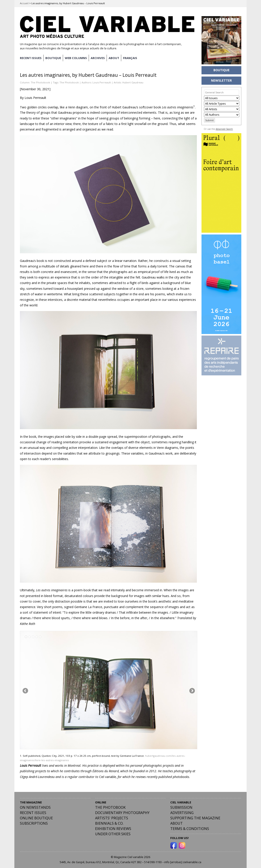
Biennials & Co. (109, 823)
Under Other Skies (113, 833)
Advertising (182, 812)
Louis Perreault (102, 82)
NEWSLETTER (221, 80)
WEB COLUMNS (78, 58)
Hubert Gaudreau (133, 82)
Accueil (24, 3)
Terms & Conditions (190, 828)
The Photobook (40, 82)
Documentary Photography (122, 812)
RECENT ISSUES (32, 58)
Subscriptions (34, 823)
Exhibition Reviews (113, 828)
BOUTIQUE (55, 58)
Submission (181, 807)
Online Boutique (36, 817)
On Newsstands (35, 807)
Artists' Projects (112, 817)
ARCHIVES (101, 58)
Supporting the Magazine (195, 817)
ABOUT (118, 58)
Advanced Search (224, 129)
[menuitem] (135, 58)
